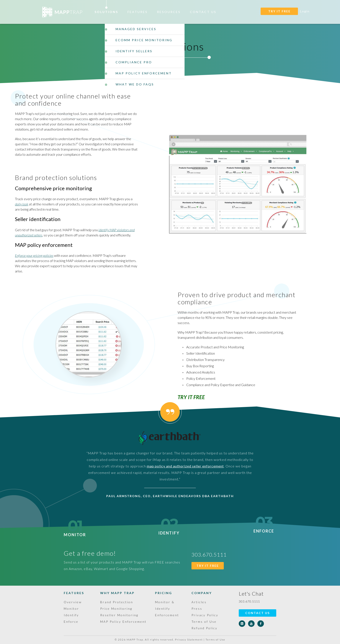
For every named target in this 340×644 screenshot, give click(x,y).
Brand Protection (117, 602)
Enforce (264, 528)
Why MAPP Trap (117, 593)
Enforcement (167, 615)
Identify (169, 530)
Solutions (106, 12)
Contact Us (203, 12)
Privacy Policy (205, 615)
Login (305, 11)
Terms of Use (204, 622)
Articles (199, 602)
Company (202, 593)
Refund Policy (204, 628)
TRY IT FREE (279, 11)
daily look (22, 204)
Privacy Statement (189, 640)
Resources (169, 12)
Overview (73, 602)
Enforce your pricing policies (34, 255)
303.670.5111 (249, 601)
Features (138, 12)
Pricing (164, 593)
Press (197, 609)
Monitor (75, 532)
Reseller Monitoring (119, 615)
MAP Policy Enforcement (123, 622)
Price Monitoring (116, 609)
